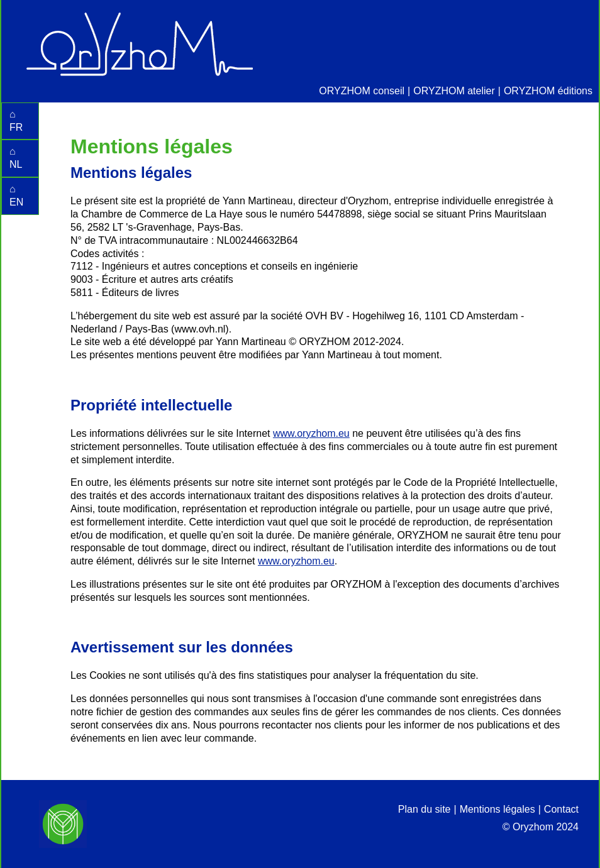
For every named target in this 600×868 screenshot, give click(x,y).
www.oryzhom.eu (311, 433)
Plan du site (425, 809)
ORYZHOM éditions (548, 91)
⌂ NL (16, 158)
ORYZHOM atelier (454, 91)
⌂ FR (16, 121)
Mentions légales (497, 809)
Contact (561, 809)
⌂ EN (16, 195)
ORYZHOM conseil (362, 91)
